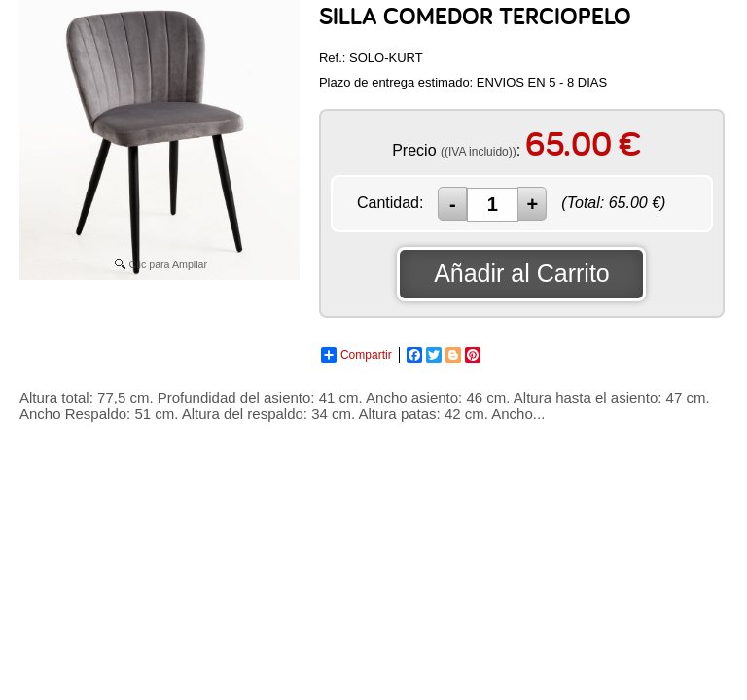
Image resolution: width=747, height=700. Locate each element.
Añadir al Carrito (522, 273)
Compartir (356, 355)
